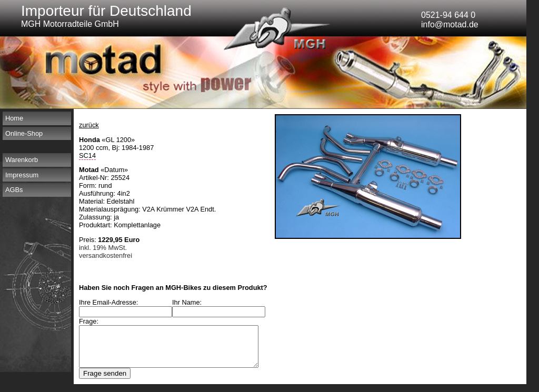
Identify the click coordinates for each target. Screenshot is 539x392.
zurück (89, 125)
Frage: (89, 321)
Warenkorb (22, 160)
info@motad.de (450, 24)
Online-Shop (24, 133)
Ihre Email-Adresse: (108, 302)
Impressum (22, 175)
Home (14, 118)
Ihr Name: (194, 302)
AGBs (14, 190)
